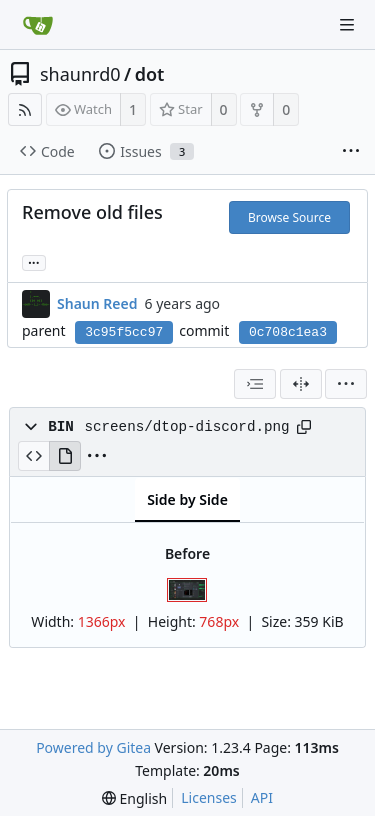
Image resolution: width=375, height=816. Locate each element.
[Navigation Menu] (347, 25)
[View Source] (33, 456)
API (262, 797)
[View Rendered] (65, 456)
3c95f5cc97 (124, 332)
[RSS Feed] (25, 109)
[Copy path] (304, 427)
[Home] (38, 25)
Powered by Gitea (93, 747)
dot (150, 74)
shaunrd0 (80, 74)
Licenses (209, 797)
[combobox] (255, 384)
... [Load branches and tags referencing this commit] (34, 261)
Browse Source (289, 217)
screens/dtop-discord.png (186, 427)
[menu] (346, 384)
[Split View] (301, 384)
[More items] (351, 152)
